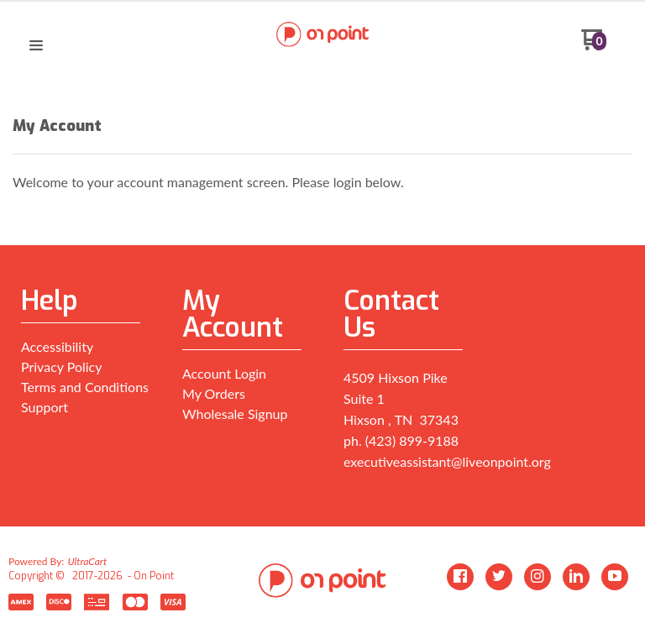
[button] (36, 46)
